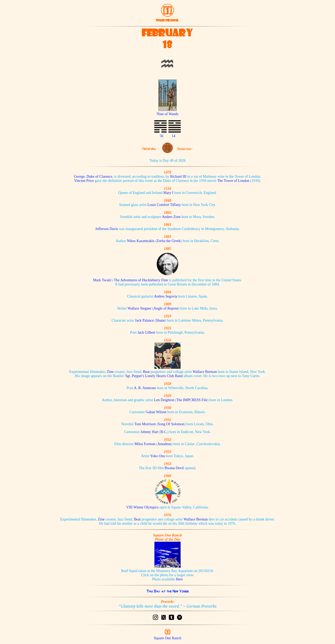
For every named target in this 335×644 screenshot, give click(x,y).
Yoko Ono (158, 456)
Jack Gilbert (146, 332)
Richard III (178, 177)
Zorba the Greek (169, 241)
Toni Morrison (145, 424)
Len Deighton (164, 400)
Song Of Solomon (171, 424)
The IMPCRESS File (192, 400)
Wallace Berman (205, 372)
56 (161, 136)
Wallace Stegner (139, 308)
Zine (110, 372)
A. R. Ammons (145, 388)
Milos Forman (145, 444)
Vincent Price (84, 181)
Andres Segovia (166, 296)
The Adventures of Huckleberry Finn (141, 280)
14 (174, 136)
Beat (146, 372)
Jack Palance (145, 320)
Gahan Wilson (156, 412)
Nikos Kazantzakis (141, 241)
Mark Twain (102, 280)
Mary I (168, 193)
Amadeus (164, 444)
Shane (160, 320)
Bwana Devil (174, 468)
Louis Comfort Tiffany (164, 205)
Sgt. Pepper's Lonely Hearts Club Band (154, 376)
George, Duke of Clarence (93, 177)
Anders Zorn (171, 217)
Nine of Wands (167, 112)
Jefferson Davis (107, 229)
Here (179, 579)
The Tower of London (233, 181)
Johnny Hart (149, 432)
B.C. (164, 432)
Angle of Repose (166, 308)
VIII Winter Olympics (142, 507)
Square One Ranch (168, 638)
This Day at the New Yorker (167, 591)
